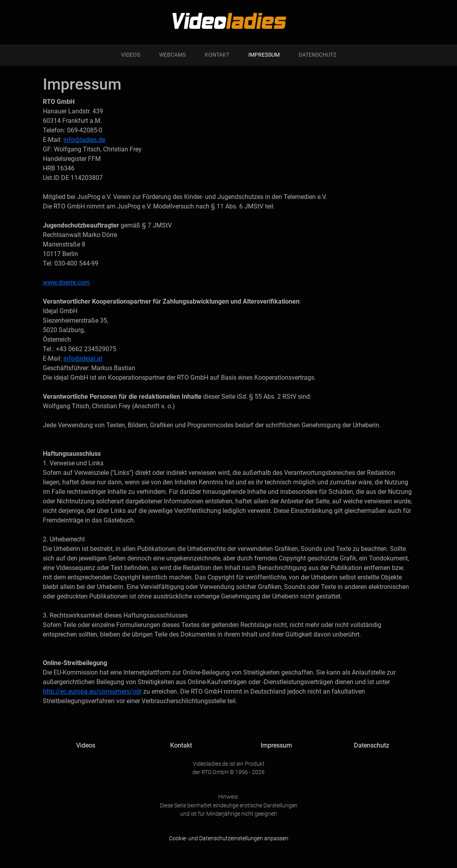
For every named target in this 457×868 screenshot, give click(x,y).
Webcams (172, 55)
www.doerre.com (66, 282)
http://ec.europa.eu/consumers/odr (92, 691)
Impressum (264, 55)
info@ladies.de (84, 140)
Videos (131, 55)
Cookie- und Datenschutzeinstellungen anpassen (229, 838)
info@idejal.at (83, 358)
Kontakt (217, 55)
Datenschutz (318, 55)
